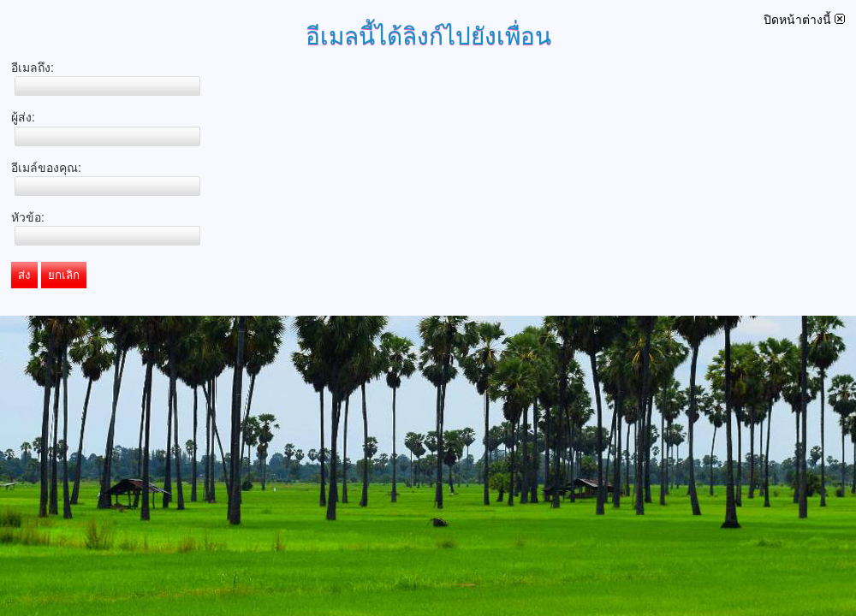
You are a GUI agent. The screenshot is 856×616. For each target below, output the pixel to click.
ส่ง (24, 275)
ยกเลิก (64, 275)
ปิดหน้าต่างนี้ (804, 20)
